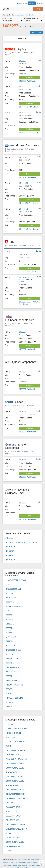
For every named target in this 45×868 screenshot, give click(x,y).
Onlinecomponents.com (23, 321)
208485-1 (10, 689)
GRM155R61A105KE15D (16, 829)
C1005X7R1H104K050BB (17, 729)
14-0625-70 (24, 113)
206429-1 (10, 585)
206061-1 (10, 593)
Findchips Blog (22, 3)
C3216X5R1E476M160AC (17, 742)
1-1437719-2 (11, 646)
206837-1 (10, 611)
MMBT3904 (11, 737)
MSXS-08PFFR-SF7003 (16, 580)
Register (32, 3)
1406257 (22, 61)
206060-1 (10, 615)
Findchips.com (4, 4)
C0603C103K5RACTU (15, 842)
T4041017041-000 (13, 598)
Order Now (29, 174)
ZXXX (8, 746)
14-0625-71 (24, 87)
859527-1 (10, 676)
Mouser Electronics (23, 148)
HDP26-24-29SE (13, 659)
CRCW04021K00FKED (15, 764)
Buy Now (29, 78)
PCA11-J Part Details (27, 272)
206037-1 (10, 628)
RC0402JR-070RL (13, 755)
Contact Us (17, 860)
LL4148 (9, 851)
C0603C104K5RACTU (15, 781)
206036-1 (10, 654)
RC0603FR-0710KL (14, 807)
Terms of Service (32, 862)
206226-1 (10, 619)
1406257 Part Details (27, 81)
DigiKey (23, 52)
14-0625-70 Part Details (29, 133)
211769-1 (10, 641)
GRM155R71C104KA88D (16, 777)
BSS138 (9, 803)
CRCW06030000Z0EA (15, 790)
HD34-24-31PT (12, 681)
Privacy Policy (20, 862)
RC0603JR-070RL (13, 846)
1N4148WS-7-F (12, 785)
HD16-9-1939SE (13, 667)
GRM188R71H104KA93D (16, 759)
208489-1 (10, 694)
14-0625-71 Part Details (29, 107)
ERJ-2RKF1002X (13, 820)
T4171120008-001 (13, 589)
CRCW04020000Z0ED (15, 794)
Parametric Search (9, 862)
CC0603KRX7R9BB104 (16, 798)
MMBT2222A (11, 812)
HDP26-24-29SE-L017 (15, 698)
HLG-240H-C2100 (13, 733)
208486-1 (10, 663)
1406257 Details (36, 32)
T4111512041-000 (13, 672)
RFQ (29, 268)
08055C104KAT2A (14, 816)
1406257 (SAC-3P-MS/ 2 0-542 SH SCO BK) (27, 280)
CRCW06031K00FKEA (15, 825)
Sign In (41, 3)
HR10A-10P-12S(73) (14, 685)
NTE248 (9, 724)
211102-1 (10, 624)
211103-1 (10, 707)
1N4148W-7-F (12, 772)
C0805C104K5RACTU (15, 768)
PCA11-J (22, 252)
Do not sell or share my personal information (27, 865)
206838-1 (10, 633)
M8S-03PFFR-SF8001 (15, 606)
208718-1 (10, 702)
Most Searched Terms (34, 860)
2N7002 (9, 833)
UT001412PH (12, 637)
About (24, 860)
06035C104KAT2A (14, 838)
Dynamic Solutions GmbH (23, 493)
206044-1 (10, 602)
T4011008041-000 (13, 650)
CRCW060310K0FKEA (15, 750)
